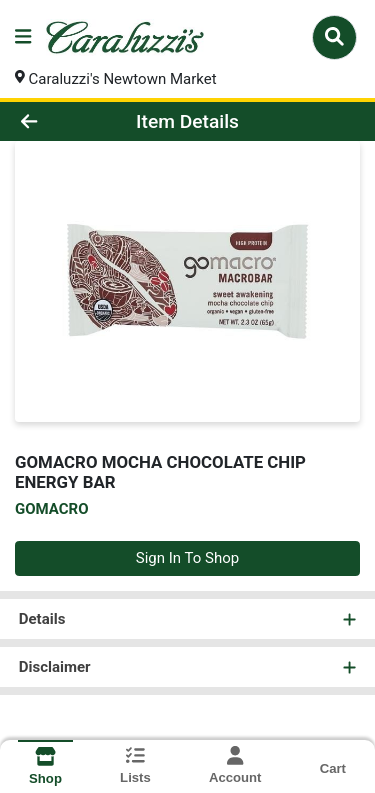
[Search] (334, 37)
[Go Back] (58, 121)
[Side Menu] (23, 37)
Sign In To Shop (187, 558)
